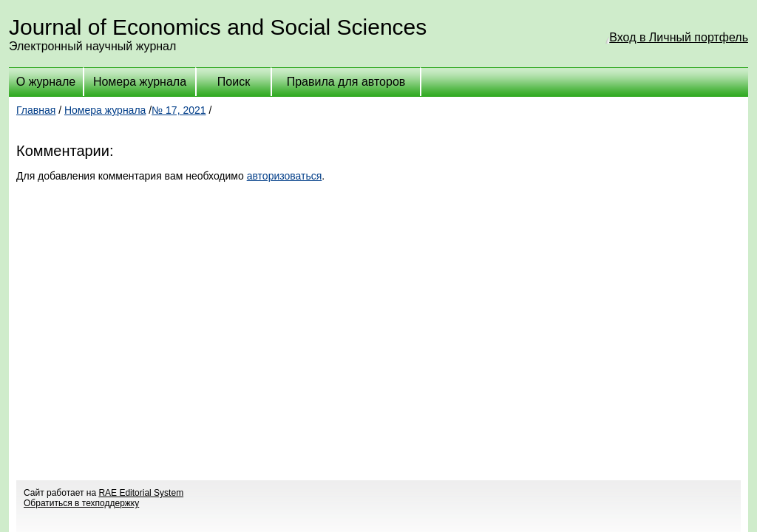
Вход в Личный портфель (679, 37)
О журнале (46, 82)
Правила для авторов (346, 82)
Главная (36, 110)
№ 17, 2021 (179, 110)
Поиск (234, 82)
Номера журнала (140, 82)
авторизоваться (285, 176)
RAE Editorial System (141, 493)
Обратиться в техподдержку (81, 503)
